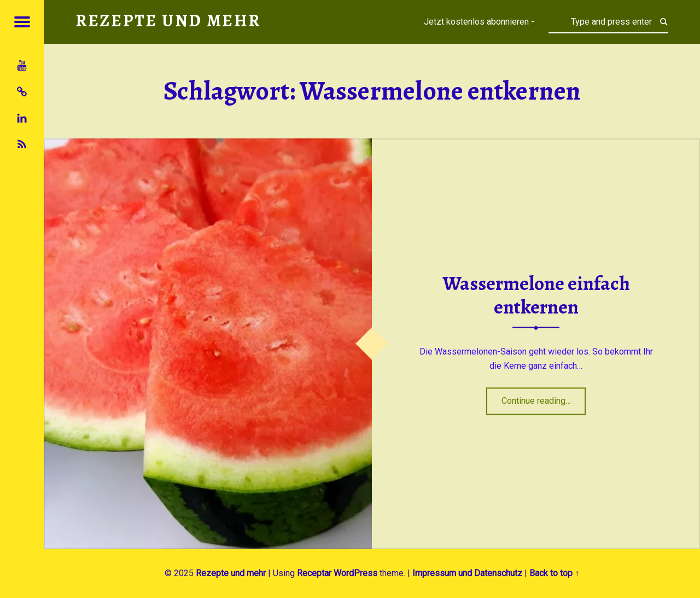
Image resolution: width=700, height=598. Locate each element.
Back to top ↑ (554, 573)
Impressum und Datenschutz (467, 573)
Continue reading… (544, 397)
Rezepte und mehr (231, 573)
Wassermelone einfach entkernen (536, 296)
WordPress (355, 573)
